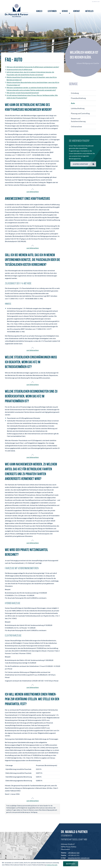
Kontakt (77, 11)
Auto (73, 103)
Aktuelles (89, 11)
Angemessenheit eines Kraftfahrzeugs (19, 69)
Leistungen (52, 11)
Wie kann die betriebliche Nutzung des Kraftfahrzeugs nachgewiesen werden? (33, 67)
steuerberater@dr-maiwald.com (79, 858)
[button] (83, 164)
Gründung (75, 93)
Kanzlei (39, 11)
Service (65, 11)
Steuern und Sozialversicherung (78, 120)
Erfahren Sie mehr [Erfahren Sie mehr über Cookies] (52, 865)
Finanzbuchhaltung (78, 98)
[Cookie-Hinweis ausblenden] (71, 864)
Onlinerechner (76, 126)
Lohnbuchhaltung (78, 108)
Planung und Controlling (80, 113)
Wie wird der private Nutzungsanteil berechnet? (23, 93)
